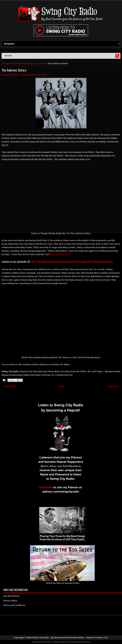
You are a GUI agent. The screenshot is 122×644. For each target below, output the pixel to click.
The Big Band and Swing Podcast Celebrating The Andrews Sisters (72, 262)
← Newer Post (8, 386)
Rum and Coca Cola (60, 254)
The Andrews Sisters (14, 70)
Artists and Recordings (22, 63)
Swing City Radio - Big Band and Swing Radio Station (58, 638)
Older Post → (114, 386)
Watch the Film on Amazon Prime (63, 583)
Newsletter (40, 63)
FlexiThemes (46, 642)
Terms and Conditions (14, 605)
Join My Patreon (11, 596)
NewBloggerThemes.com (79, 642)
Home (5, 63)
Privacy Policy (10, 601)
